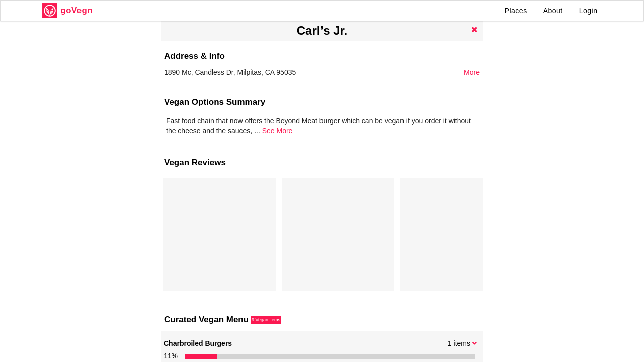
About (553, 11)
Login (588, 11)
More (472, 72)
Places (516, 11)
